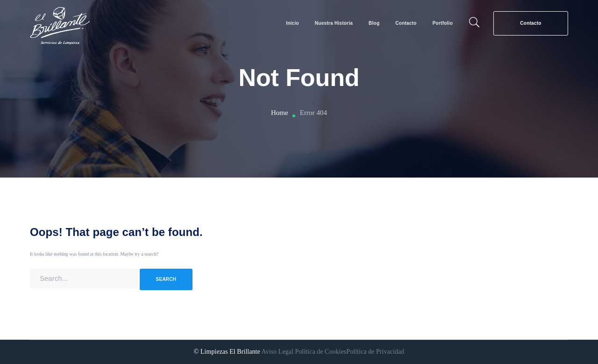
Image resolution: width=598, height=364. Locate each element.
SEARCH (166, 279)
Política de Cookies (320, 352)
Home (280, 113)
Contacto (530, 23)
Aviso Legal (278, 352)
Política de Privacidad (375, 352)
